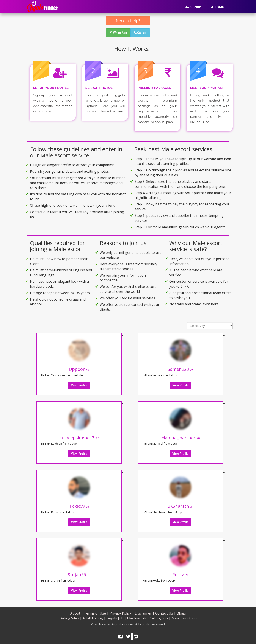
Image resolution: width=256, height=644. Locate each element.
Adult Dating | (94, 618)
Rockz (180, 574)
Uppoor (79, 369)
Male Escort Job (184, 618)
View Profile (79, 385)
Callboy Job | (160, 618)
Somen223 (181, 369)
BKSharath (181, 506)
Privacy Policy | (122, 613)
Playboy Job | (138, 618)
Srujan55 (79, 574)
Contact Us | (166, 613)
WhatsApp (118, 33)
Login (218, 7)
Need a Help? (128, 21)
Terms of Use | (96, 613)
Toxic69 (79, 506)
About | (77, 613)
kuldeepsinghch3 (79, 437)
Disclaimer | (145, 613)
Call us (140, 33)
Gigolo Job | (116, 618)
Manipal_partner (181, 437)
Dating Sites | (71, 618)
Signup (193, 7)
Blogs (181, 613)
